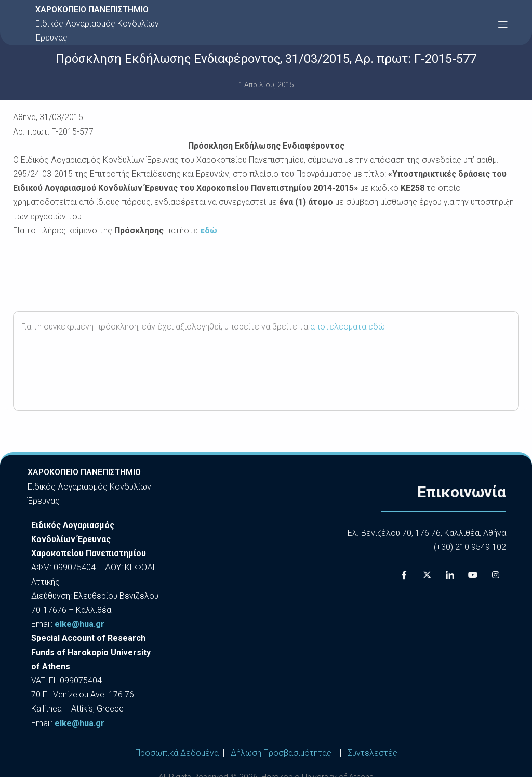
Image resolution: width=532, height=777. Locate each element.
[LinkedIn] (450, 575)
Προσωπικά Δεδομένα (177, 753)
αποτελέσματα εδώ (348, 327)
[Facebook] (404, 575)
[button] (503, 24)
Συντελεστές (373, 753)
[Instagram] (496, 575)
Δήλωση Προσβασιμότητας (281, 753)
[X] (427, 575)
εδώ (209, 231)
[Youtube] (473, 575)
